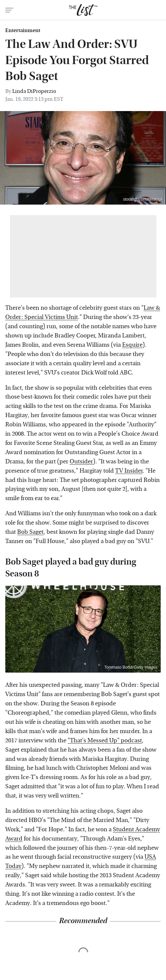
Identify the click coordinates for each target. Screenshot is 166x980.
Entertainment (23, 30)
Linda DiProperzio (34, 91)
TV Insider (129, 471)
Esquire (132, 345)
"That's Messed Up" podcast (105, 741)
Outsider (81, 462)
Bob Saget (30, 532)
